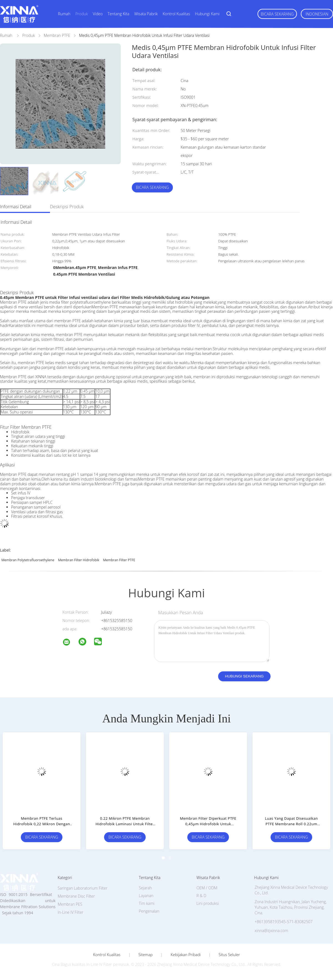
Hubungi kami (207, 14)
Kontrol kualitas (176, 14)
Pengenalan (149, 911)
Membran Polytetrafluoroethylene (28, 560)
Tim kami (147, 903)
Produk (81, 14)
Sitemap (146, 955)
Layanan (146, 896)
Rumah (64, 14)
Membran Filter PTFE (119, 560)
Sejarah (145, 888)
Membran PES (70, 904)
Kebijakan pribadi (186, 955)
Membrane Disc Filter (76, 896)
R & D (201, 896)
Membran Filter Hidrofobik (79, 560)
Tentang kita (118, 14)
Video (98, 14)
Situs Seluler (229, 955)
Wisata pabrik (146, 14)
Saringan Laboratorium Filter (83, 888)
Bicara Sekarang (277, 14)
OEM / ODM (207, 888)
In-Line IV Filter (71, 912)
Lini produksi (208, 903)
